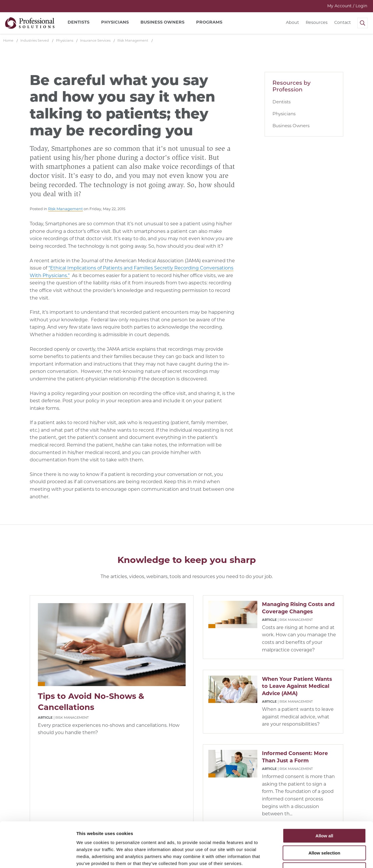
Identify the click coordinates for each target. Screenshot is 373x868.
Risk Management (65, 209)
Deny (324, 831)
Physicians (284, 114)
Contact (343, 22)
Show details (306, 857)
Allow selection (324, 814)
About (292, 22)
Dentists (281, 102)
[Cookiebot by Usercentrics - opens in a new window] (38, 857)
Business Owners (291, 126)
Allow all (324, 797)
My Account (347, 6)
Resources (317, 22)
